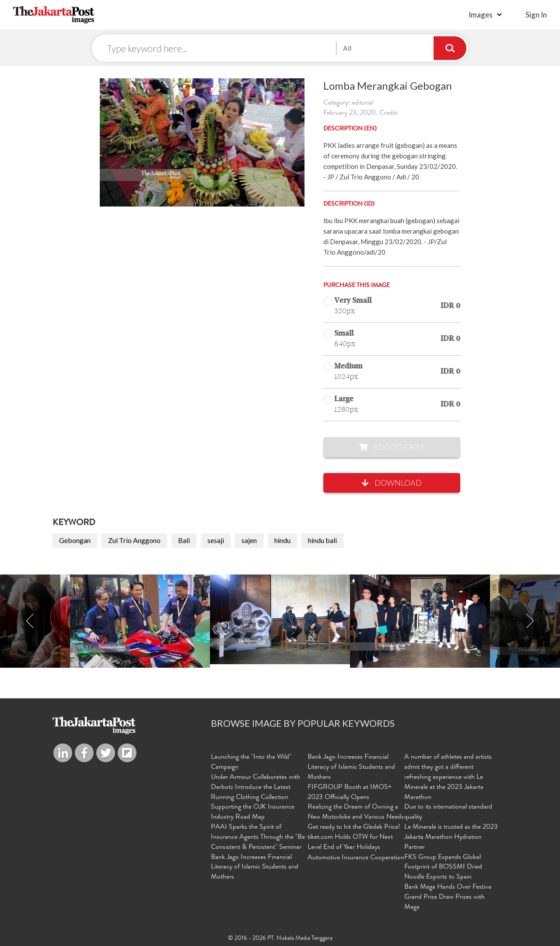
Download (392, 483)
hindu (282, 540)
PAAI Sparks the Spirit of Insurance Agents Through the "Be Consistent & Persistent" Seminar (258, 837)
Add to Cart (392, 447)
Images (481, 15)
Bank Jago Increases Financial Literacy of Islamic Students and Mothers (255, 868)
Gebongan (75, 540)
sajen (249, 540)
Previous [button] (30, 621)
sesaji (216, 540)
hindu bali (322, 540)
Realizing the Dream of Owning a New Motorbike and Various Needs (356, 812)
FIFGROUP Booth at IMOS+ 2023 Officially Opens (350, 793)
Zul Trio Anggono (134, 540)
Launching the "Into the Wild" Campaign (251, 762)
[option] (280, 619)
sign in (536, 15)
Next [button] (530, 621)
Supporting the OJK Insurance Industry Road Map (253, 812)
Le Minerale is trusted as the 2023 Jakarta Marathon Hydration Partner (451, 837)
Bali (184, 540)
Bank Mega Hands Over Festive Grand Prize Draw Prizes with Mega (448, 897)
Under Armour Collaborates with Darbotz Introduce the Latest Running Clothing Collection (255, 788)
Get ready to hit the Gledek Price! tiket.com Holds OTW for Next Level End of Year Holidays (354, 837)
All (347, 48)
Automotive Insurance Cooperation (356, 858)
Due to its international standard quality (448, 812)
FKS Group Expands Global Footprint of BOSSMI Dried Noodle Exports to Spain (443, 868)
